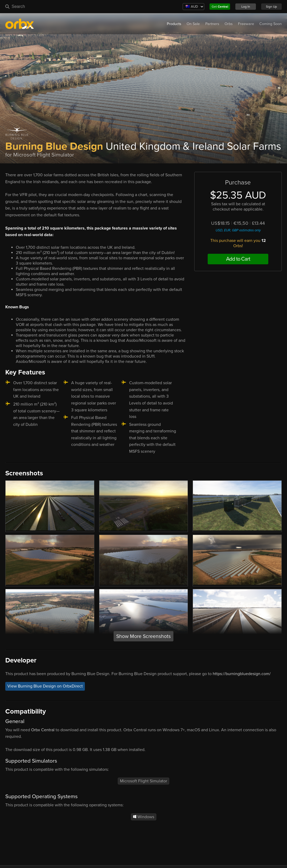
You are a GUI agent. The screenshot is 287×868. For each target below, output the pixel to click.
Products (174, 24)
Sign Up (271, 7)
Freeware (246, 24)
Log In (246, 7)
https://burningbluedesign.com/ (242, 674)
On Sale (193, 24)
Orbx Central (43, 730)
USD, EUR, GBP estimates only (238, 230)
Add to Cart (238, 259)
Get (220, 7)
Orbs (229, 24)
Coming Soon (271, 24)
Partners (212, 24)
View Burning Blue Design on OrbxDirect (45, 686)
